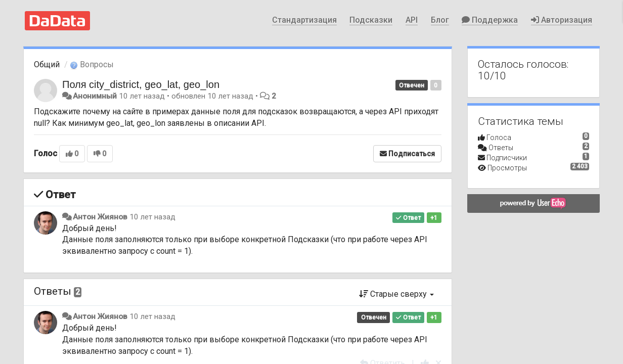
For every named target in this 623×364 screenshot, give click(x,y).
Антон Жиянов (100, 217)
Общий (47, 64)
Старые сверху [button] (396, 294)
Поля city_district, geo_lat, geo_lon (141, 84)
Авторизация (562, 20)
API (412, 20)
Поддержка (490, 20)
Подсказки (371, 20)
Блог (440, 20)
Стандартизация (304, 20)
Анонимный (95, 96)
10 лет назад (152, 217)
